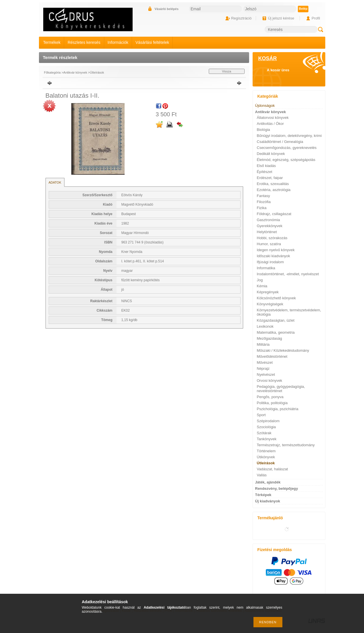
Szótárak (264, 433)
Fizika (262, 208)
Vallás (262, 475)
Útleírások (97, 72)
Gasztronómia (268, 220)
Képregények (268, 292)
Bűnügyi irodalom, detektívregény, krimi (289, 136)
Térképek (263, 495)
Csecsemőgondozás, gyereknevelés (287, 148)
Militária (263, 344)
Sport (261, 415)
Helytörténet (267, 232)
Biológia (263, 130)
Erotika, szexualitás (273, 184)
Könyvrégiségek (270, 304)
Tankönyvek (267, 439)
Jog (260, 280)
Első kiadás (266, 166)
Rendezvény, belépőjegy (277, 488)
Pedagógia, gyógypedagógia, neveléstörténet (281, 389)
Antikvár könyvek (75, 72)
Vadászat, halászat (272, 469)
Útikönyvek (266, 457)
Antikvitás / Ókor (270, 124)
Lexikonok (265, 326)
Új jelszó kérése (281, 18)
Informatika (266, 268)
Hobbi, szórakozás (272, 238)
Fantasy (263, 196)
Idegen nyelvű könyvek (276, 250)
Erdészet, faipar (270, 178)
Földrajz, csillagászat (274, 214)
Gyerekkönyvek (270, 226)
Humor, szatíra (269, 244)
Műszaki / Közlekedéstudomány (283, 350)
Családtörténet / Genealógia (280, 142)
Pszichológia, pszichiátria (278, 409)
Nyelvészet (266, 375)
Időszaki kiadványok (274, 256)
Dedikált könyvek (271, 154)
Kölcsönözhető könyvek (277, 298)
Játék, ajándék (268, 482)
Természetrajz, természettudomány (286, 445)
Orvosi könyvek (270, 381)
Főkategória (52, 72)
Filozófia (264, 202)
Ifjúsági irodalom (270, 262)
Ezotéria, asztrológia (274, 190)
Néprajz (263, 368)
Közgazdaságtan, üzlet (276, 320)
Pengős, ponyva (270, 397)
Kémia (262, 286)
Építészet (265, 172)
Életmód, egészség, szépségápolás (286, 160)
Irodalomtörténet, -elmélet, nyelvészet (288, 274)
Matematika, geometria (276, 332)
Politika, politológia (272, 403)
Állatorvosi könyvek (273, 118)
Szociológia (266, 427)
